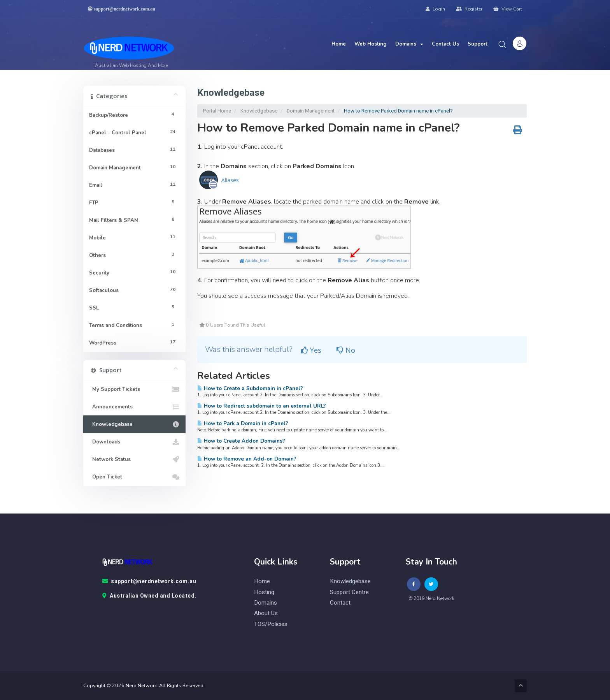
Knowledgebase (259, 111)
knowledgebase (350, 581)
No (346, 350)
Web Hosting (371, 44)
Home (339, 44)
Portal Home (217, 111)
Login (435, 9)
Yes (311, 350)
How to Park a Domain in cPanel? (243, 423)
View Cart (508, 9)
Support (478, 44)
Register (469, 9)
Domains (409, 44)
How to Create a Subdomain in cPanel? (250, 388)
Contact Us (445, 44)
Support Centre (349, 592)
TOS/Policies (271, 624)
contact (340, 603)
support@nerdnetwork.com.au (149, 582)
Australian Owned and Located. (149, 596)
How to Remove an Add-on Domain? (247, 459)
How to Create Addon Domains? (241, 441)
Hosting (264, 592)
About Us (266, 613)
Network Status (134, 459)
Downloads (134, 442)
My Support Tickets (134, 389)
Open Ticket (134, 477)
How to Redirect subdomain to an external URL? (262, 406)
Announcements (134, 407)
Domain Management (311, 111)
